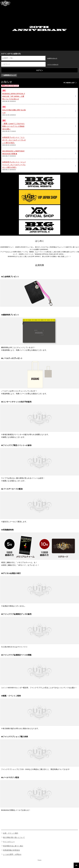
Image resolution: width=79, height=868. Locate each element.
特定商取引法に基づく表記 (13, 846)
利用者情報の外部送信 (11, 850)
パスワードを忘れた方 (53, 64)
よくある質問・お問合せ (12, 854)
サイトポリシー (9, 842)
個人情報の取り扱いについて (14, 837)
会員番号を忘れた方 (52, 58)
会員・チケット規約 (11, 833)
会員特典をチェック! (9, 75)
